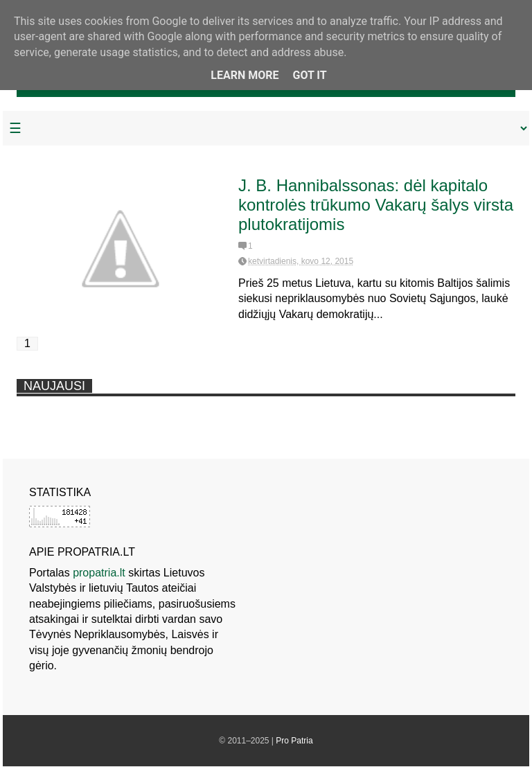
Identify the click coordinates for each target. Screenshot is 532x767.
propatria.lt (99, 573)
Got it (309, 75)
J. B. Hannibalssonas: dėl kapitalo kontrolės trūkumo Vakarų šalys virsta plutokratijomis (376, 205)
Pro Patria (294, 741)
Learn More (245, 75)
